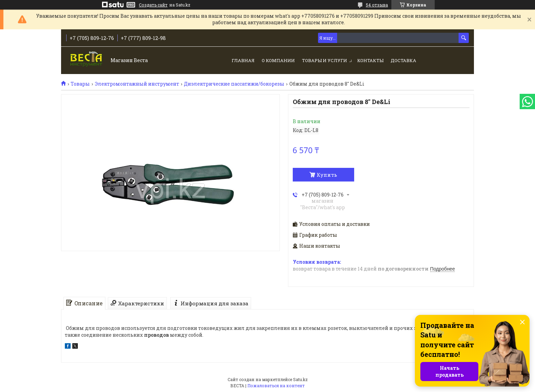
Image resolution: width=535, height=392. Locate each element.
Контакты (370, 60)
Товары (80, 84)
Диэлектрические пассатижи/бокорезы (234, 84)
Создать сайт (153, 5)
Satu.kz (300, 379)
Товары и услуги (324, 60)
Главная (243, 60)
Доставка (403, 60)
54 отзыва (377, 5)
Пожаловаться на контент (276, 386)
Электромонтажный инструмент (137, 84)
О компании (278, 60)
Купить (327, 175)
